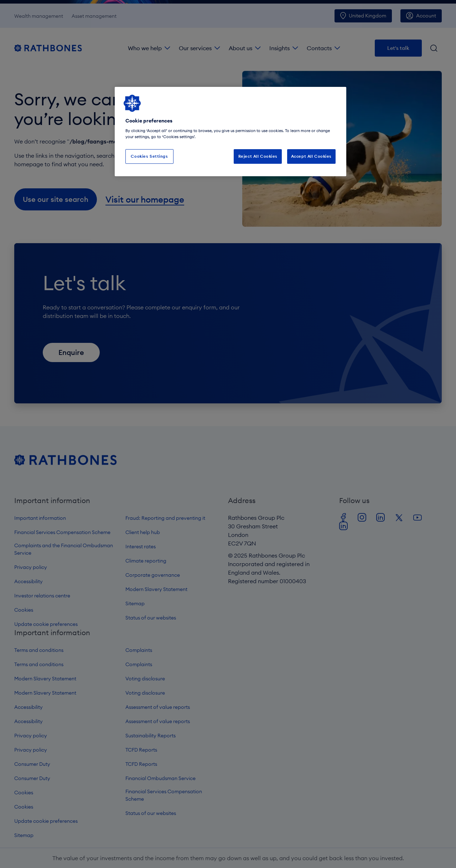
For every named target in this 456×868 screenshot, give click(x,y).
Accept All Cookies (311, 156)
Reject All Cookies (258, 156)
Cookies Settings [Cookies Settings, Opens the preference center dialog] (149, 156)
